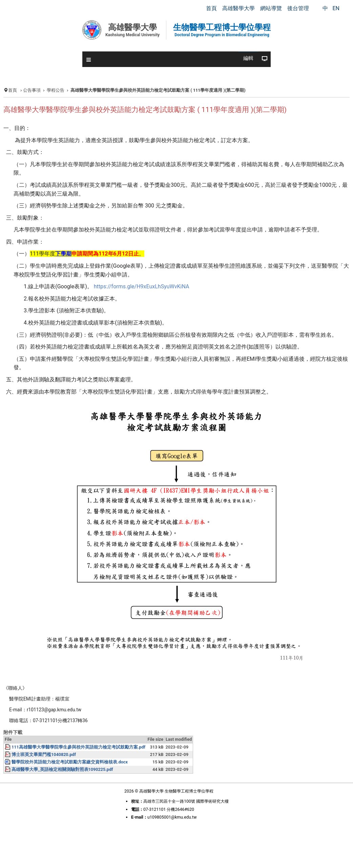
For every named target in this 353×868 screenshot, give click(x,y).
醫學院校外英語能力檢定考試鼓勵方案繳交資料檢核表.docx (70, 762)
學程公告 (56, 90)
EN (336, 8)
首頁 (13, 90)
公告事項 (32, 90)
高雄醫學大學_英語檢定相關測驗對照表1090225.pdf (62, 769)
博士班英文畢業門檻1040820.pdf (44, 754)
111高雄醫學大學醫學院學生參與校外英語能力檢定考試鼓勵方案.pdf (78, 747)
